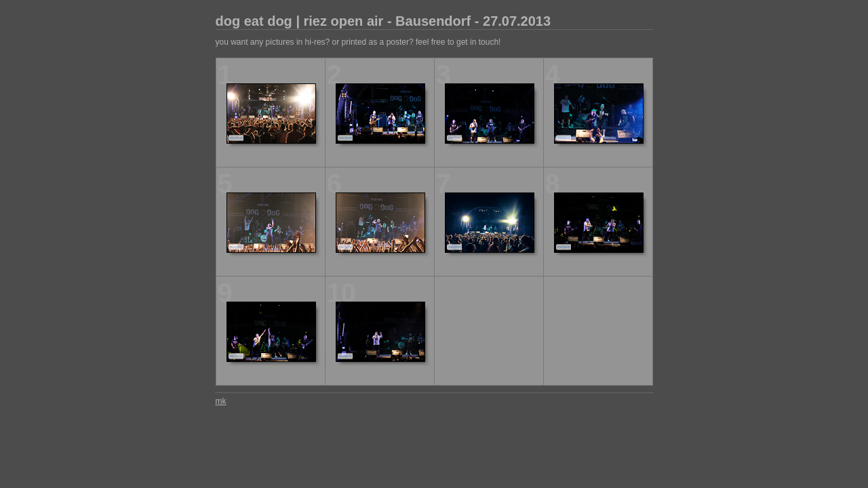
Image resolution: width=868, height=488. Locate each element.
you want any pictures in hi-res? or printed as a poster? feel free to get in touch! (358, 42)
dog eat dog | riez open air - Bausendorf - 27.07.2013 (383, 21)
